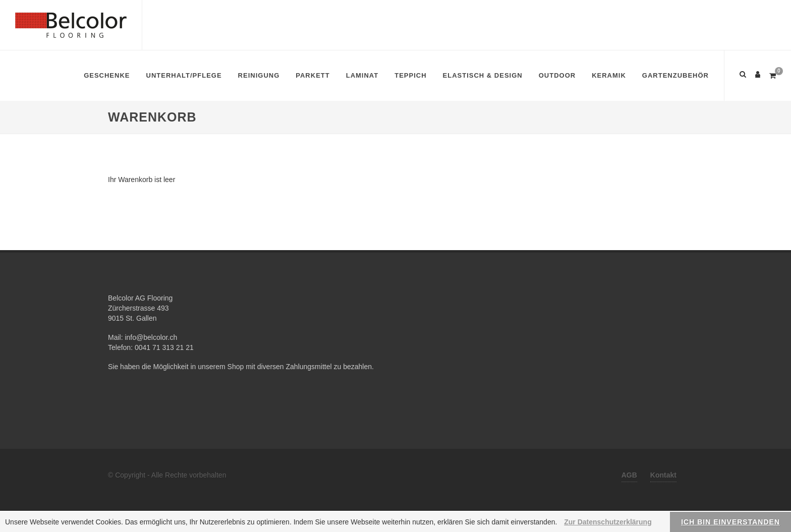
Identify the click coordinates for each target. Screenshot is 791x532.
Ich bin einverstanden (730, 522)
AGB (629, 475)
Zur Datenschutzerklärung (608, 522)
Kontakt (663, 475)
